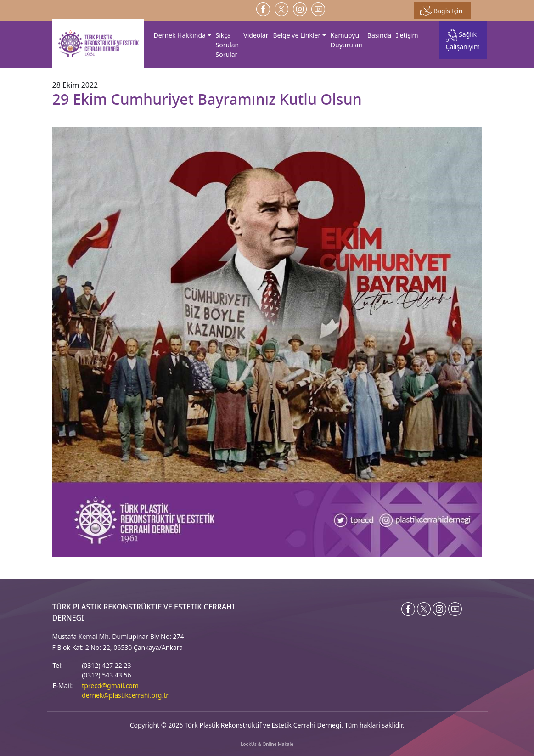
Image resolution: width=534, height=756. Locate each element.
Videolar (256, 35)
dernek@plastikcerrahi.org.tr (125, 695)
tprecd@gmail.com (110, 685)
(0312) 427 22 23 (106, 665)
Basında (379, 35)
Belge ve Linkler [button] (297, 35)
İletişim (407, 35)
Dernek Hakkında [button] (180, 35)
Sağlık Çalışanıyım (463, 40)
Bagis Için (441, 11)
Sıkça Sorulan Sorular (228, 45)
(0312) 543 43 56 (106, 675)
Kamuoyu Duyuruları (347, 40)
